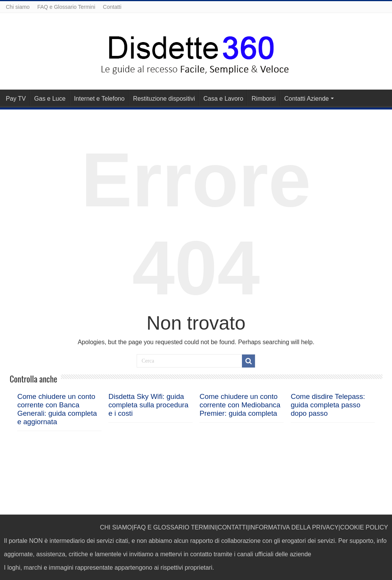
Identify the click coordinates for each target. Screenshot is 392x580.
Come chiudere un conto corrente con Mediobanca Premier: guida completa (240, 405)
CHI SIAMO (116, 527)
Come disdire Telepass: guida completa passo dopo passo (328, 405)
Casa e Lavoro (223, 99)
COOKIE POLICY (364, 527)
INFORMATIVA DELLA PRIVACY (294, 527)
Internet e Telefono (99, 99)
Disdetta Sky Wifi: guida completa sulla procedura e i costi (148, 405)
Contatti (112, 7)
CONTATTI (233, 527)
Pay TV (16, 99)
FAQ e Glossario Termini (66, 7)
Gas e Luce (50, 99)
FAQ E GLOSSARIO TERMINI (175, 527)
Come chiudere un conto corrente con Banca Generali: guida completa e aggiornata (57, 409)
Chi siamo (18, 7)
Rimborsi (264, 99)
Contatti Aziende (306, 99)
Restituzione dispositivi (164, 99)
